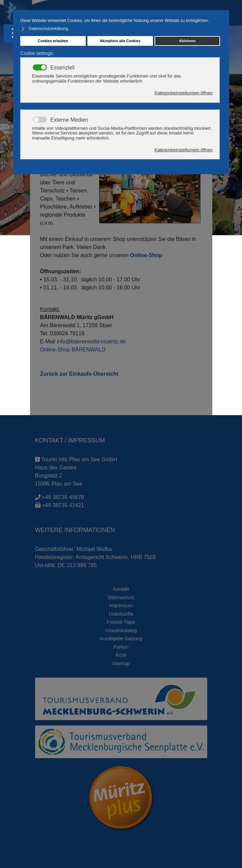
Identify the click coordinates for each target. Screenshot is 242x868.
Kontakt (121, 589)
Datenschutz (121, 597)
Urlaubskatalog (121, 630)
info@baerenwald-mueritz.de (91, 342)
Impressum (121, 606)
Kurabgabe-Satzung (121, 639)
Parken (121, 647)
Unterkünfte (121, 614)
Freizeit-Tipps (121, 622)
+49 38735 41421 (63, 505)
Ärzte (121, 655)
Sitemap (121, 663)
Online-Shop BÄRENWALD (73, 350)
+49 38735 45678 (63, 497)
